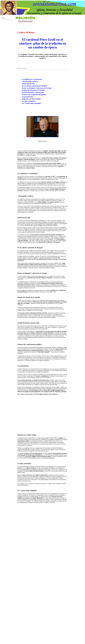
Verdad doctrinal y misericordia (33, 92)
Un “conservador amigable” (32, 103)
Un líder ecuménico (29, 101)
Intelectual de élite (28, 84)
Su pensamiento (28, 97)
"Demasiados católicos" (30, 81)
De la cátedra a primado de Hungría (35, 86)
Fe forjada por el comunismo (32, 79)
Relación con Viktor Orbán (31, 99)
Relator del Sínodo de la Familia (33, 90)
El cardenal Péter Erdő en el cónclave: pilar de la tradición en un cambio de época (42, 43)
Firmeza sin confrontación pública (34, 95)
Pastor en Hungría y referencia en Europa (37, 88)
